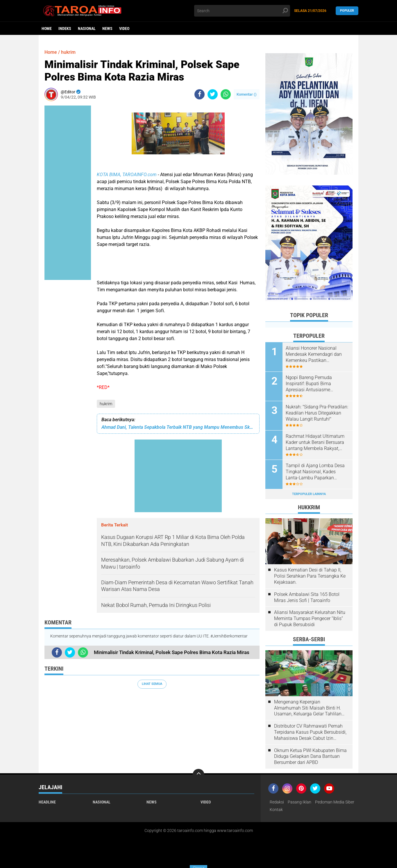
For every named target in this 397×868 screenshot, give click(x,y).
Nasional (87, 28)
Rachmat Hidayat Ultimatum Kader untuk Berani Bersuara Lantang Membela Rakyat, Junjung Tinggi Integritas (315, 442)
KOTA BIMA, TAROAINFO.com (127, 175)
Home (47, 28)
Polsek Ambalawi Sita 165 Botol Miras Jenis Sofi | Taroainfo (307, 597)
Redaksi (277, 802)
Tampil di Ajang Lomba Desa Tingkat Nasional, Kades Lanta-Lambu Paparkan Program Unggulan (315, 472)
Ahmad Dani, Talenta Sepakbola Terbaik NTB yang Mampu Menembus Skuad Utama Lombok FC (178, 427)
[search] (242, 11)
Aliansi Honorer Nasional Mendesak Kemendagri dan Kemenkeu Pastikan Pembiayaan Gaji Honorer (314, 354)
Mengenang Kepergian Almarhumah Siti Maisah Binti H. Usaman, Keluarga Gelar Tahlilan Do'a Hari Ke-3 (308, 708)
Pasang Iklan (299, 802)
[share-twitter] (213, 94)
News (107, 28)
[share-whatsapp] (226, 94)
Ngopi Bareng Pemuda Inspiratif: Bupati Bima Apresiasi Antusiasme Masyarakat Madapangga (312, 384)
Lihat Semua (152, 684)
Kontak (276, 810)
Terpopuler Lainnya (309, 494)
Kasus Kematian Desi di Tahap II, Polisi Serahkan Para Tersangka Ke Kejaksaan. (310, 576)
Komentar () (247, 94)
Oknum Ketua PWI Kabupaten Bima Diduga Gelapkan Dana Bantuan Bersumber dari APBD (310, 757)
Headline (47, 802)
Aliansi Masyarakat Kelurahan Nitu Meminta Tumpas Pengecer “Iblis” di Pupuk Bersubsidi (310, 618)
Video (124, 28)
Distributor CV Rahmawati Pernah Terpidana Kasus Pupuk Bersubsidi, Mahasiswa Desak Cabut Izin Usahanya (310, 732)
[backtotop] (199, 775)
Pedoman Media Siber (335, 802)
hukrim (106, 404)
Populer (347, 11)
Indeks (65, 28)
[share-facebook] (200, 94)
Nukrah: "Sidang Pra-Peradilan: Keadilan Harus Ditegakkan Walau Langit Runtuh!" (317, 413)
